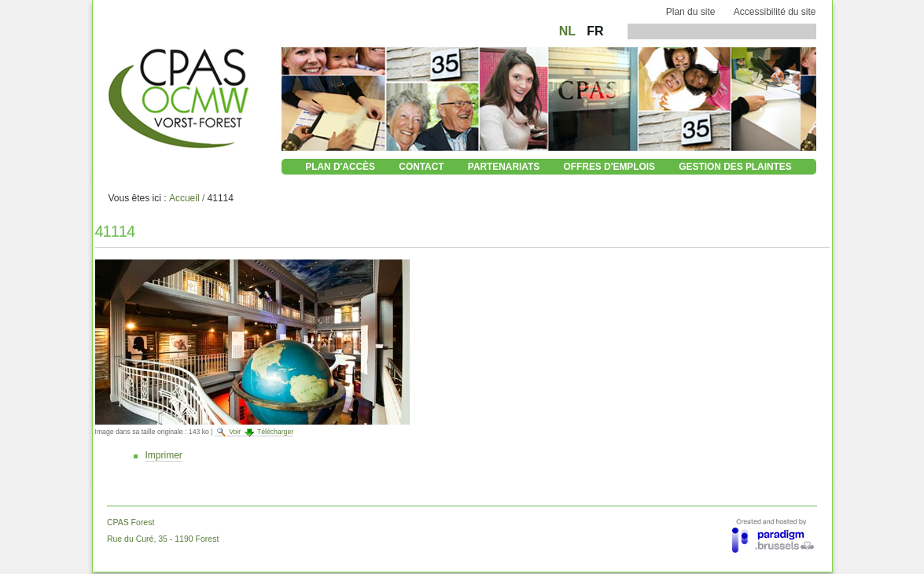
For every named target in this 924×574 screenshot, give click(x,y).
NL (569, 31)
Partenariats (504, 167)
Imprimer (164, 455)
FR (595, 31)
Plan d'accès (340, 167)
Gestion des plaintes (735, 167)
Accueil (184, 198)
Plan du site (691, 12)
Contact (421, 167)
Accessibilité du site (775, 12)
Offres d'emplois (609, 167)
